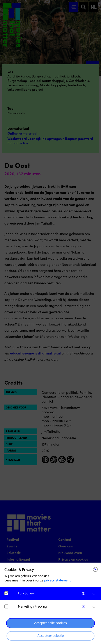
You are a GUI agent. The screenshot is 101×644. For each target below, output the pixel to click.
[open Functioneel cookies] (94, 594)
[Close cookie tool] (95, 569)
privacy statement (57, 580)
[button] (53, 593)
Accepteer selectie (51, 636)
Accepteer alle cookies (50, 623)
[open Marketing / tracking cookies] (94, 607)
